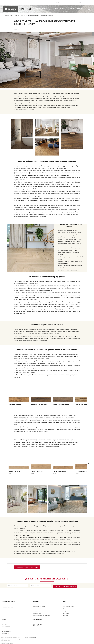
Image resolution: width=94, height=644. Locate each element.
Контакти (66, 613)
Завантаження (5, 631)
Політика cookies (6, 624)
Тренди (72, 9)
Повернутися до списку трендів (27, 565)
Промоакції (82, 9)
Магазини (64, 9)
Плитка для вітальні (37, 609)
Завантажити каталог (68, 604)
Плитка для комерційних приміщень (41, 613)
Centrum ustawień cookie (30, 635)
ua (6, 3)
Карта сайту (5, 622)
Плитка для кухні (36, 607)
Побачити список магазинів (65, 585)
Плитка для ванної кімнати (39, 604)
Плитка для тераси (37, 611)
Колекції (55, 9)
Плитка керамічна (43, 9)
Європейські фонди (6, 629)
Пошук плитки (67, 609)
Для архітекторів (67, 607)
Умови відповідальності (7, 627)
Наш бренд (66, 611)
